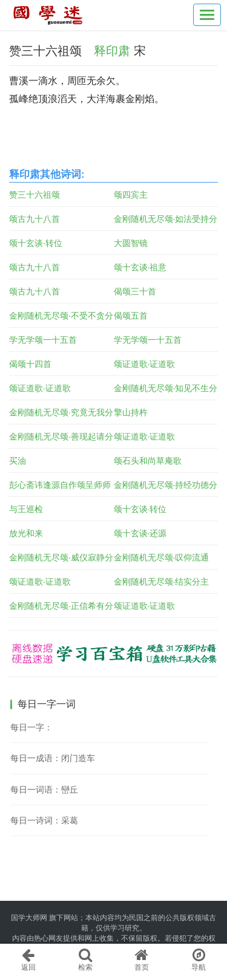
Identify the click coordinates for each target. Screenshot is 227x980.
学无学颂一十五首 (43, 340)
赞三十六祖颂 (35, 195)
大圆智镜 (131, 243)
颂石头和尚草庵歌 (148, 461)
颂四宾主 (131, 195)
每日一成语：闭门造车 (53, 758)
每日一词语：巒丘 (44, 790)
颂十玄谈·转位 (36, 243)
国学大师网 (29, 918)
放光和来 (26, 533)
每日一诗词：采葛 (44, 820)
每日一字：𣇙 (31, 727)
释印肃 (112, 51)
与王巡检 (26, 509)
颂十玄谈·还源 (140, 533)
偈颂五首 (131, 316)
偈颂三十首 (135, 291)
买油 (18, 461)
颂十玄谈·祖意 (140, 267)
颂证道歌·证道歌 (145, 364)
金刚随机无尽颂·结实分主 (162, 582)
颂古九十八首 (35, 219)
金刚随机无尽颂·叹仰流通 (162, 557)
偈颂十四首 (30, 364)
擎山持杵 (131, 412)
